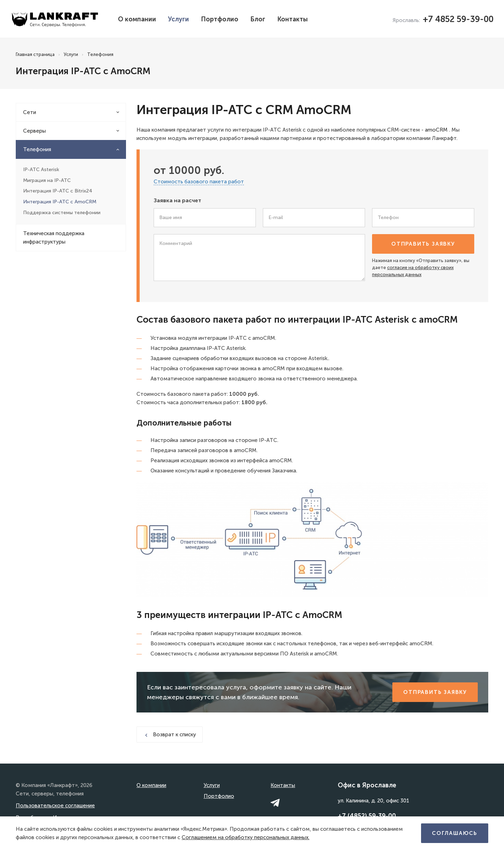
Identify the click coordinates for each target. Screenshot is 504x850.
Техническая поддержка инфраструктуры (54, 238)
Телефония (37, 149)
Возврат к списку (170, 735)
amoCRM (436, 130)
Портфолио (220, 19)
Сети (30, 112)
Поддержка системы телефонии (62, 213)
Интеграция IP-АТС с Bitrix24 (58, 191)
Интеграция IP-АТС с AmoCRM (60, 202)
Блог (258, 19)
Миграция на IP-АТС (47, 180)
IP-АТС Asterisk (41, 170)
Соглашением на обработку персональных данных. (246, 837)
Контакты (292, 19)
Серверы (34, 131)
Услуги (178, 19)
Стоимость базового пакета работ (199, 182)
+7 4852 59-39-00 (458, 19)
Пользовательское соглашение (55, 806)
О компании (137, 19)
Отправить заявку (423, 244)
